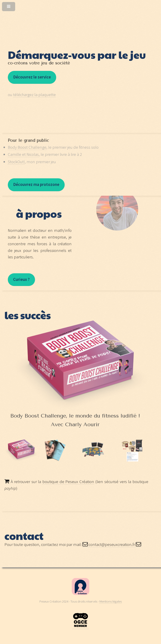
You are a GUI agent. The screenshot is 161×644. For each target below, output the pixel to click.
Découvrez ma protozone (36, 184)
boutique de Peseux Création (68, 482)
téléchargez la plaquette (34, 95)
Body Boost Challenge (27, 147)
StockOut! (16, 162)
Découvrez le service (32, 77)
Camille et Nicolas (23, 154)
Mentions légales (111, 601)
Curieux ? (21, 279)
